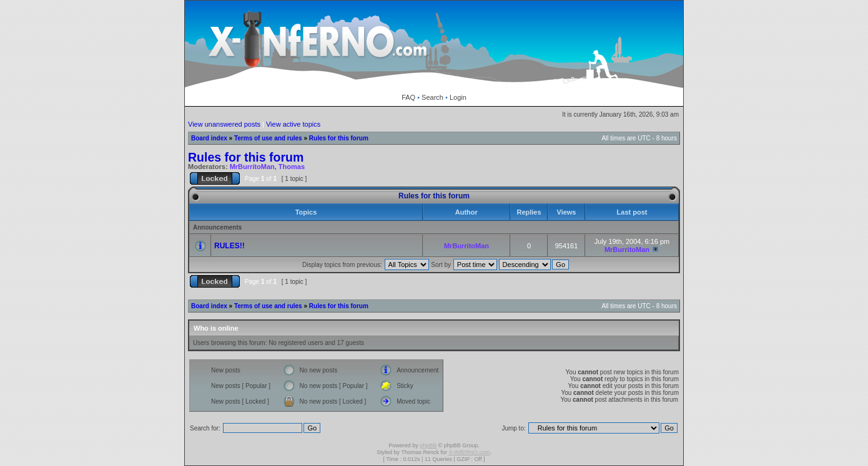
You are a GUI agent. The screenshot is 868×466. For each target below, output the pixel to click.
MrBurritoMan (252, 167)
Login (458, 97)
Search (432, 97)
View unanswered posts (224, 124)
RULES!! (229, 246)
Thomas (292, 167)
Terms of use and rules (268, 138)
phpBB (428, 445)
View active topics (293, 124)
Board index (209, 138)
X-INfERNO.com (469, 452)
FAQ (408, 97)
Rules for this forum (339, 138)
